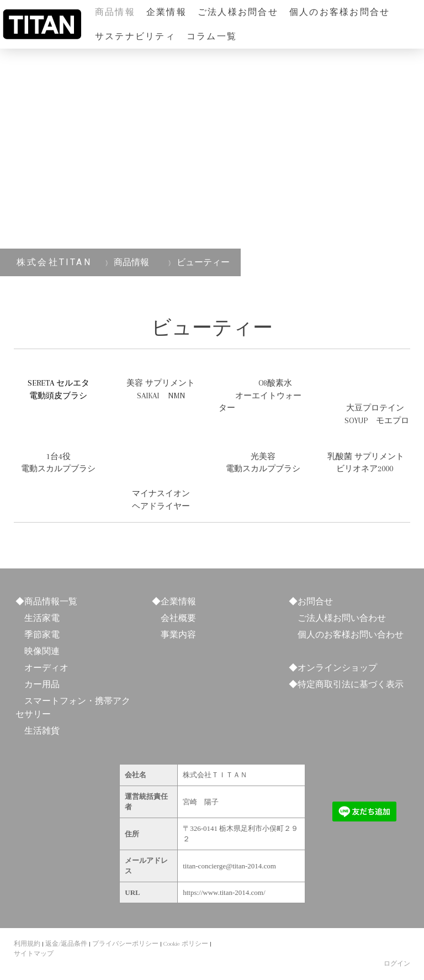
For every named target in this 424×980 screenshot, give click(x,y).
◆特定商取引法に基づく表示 (346, 684)
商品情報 (115, 12)
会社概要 (178, 618)
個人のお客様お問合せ (340, 12)
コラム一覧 (212, 36)
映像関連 (42, 651)
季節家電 (42, 634)
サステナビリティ (135, 36)
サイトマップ (34, 954)
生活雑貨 (42, 731)
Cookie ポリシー (186, 944)
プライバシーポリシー (125, 944)
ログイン (397, 964)
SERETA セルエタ (59, 383)
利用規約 (27, 944)
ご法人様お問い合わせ (342, 618)
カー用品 (42, 684)
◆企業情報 (174, 601)
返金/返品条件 (66, 944)
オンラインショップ (337, 668)
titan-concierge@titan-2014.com (229, 866)
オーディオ (46, 668)
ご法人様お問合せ (238, 12)
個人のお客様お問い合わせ (351, 634)
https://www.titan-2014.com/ (224, 892)
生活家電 (42, 618)
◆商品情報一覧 (46, 601)
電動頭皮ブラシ (58, 396)
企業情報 (166, 12)
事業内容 (178, 634)
